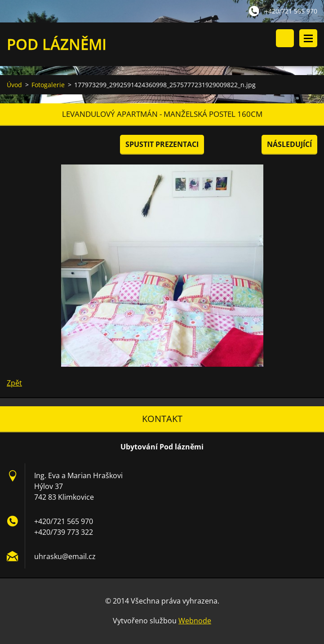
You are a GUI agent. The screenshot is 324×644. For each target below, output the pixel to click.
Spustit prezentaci (162, 144)
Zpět (14, 383)
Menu (308, 38)
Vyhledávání (285, 38)
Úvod (14, 85)
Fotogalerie (48, 85)
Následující (289, 144)
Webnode (195, 621)
